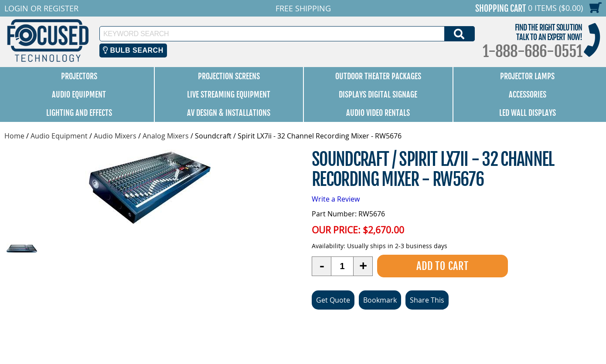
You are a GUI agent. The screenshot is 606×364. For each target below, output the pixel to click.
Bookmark (380, 300)
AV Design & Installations (229, 113)
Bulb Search (133, 50)
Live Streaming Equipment (229, 94)
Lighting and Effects (79, 113)
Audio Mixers (115, 136)
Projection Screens (229, 76)
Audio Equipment (79, 94)
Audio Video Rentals (378, 113)
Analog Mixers (166, 136)
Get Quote (333, 300)
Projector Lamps (527, 76)
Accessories (528, 94)
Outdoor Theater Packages (378, 76)
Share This (427, 300)
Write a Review (336, 199)
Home (14, 136)
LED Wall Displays (528, 113)
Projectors (79, 76)
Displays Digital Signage (378, 94)
